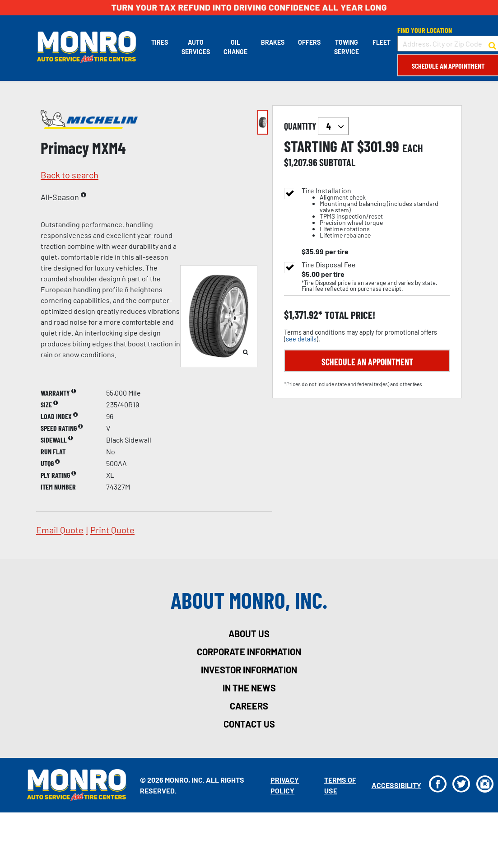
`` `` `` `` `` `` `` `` (333, 126)
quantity (316, 126)
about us (249, 634)
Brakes (272, 42)
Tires (159, 42)
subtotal (337, 162)
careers (249, 706)
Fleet (381, 42)
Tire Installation (376, 213)
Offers (308, 42)
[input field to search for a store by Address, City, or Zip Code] (447, 44)
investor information (249, 670)
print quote (112, 530)
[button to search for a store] (491, 44)
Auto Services (195, 47)
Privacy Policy (284, 785)
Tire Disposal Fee (329, 265)
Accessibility (395, 785)
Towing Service (346, 47)
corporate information (249, 652)
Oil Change (235, 47)
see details (301, 339)
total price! (349, 315)
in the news (249, 688)
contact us (249, 724)
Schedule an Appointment (447, 66)
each (413, 148)
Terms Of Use (339, 785)
